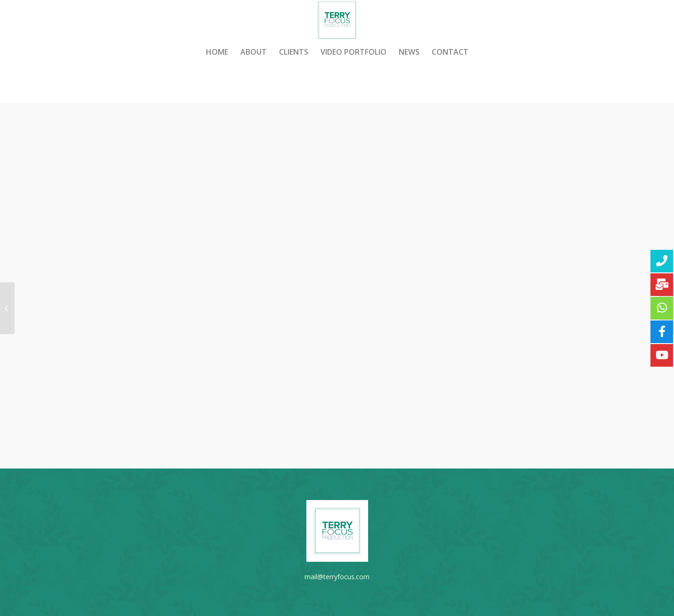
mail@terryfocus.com (337, 577)
